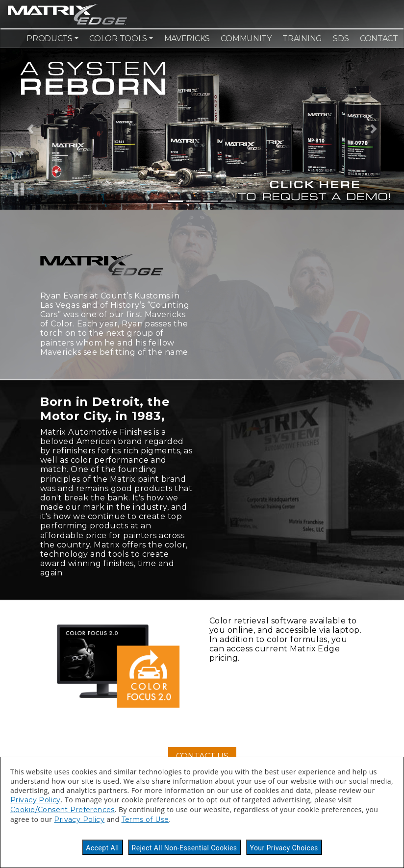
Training (302, 38)
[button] (30, 129)
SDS (341, 38)
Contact (379, 38)
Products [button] (50, 38)
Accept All (102, 848)
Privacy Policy (36, 800)
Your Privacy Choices (284, 848)
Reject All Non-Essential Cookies (185, 848)
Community (246, 38)
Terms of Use (145, 819)
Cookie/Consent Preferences (63, 810)
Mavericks (187, 38)
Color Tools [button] (118, 38)
